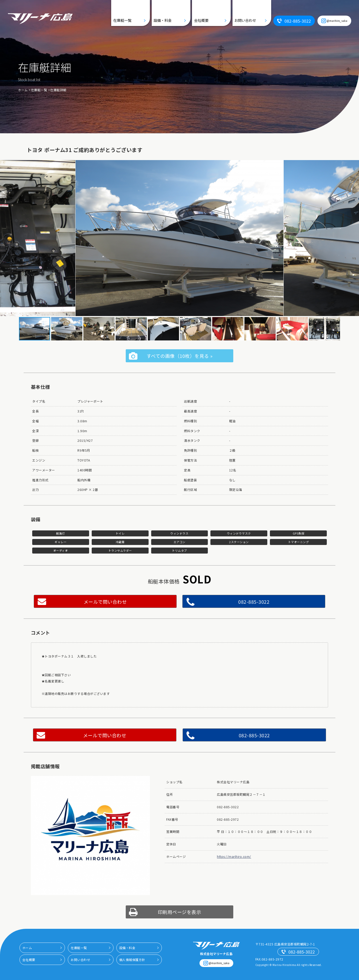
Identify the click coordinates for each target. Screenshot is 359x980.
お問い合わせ (245, 20)
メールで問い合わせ (105, 602)
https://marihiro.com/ (234, 856)
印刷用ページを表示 (180, 912)
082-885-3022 (298, 21)
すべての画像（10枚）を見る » (180, 356)
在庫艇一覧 (122, 20)
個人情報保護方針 (132, 960)
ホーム (23, 90)
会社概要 (201, 20)
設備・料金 (163, 20)
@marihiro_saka (337, 21)
